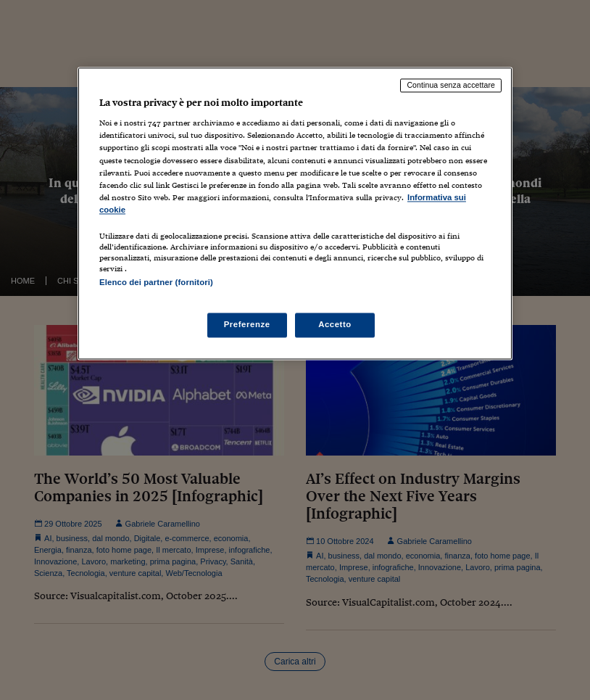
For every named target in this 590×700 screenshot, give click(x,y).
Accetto (335, 325)
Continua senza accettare (451, 85)
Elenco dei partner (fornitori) (156, 282)
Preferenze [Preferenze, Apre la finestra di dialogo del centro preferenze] (247, 325)
